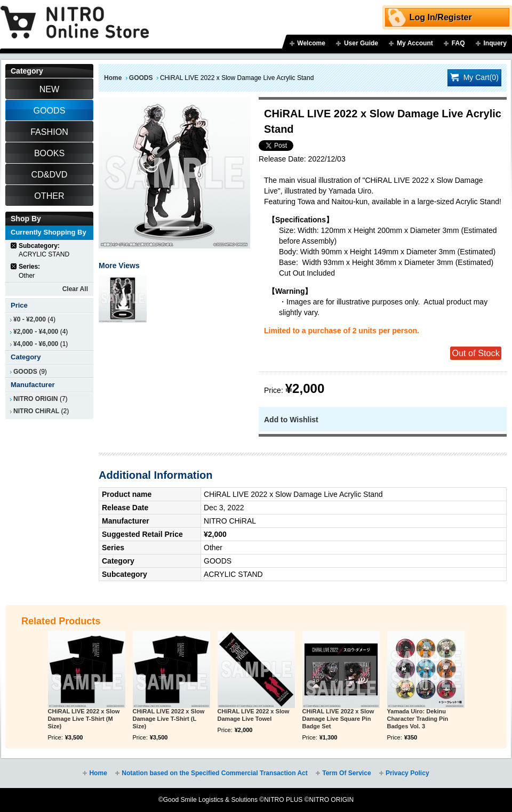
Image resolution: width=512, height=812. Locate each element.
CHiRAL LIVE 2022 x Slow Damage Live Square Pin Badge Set (338, 719)
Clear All (75, 289)
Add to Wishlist (291, 420)
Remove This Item (14, 246)
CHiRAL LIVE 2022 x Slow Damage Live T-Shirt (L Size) (169, 719)
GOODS (141, 78)
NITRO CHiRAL (36, 411)
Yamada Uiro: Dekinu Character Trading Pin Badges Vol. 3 (418, 719)
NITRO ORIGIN (36, 399)
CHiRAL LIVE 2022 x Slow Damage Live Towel (254, 715)
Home (113, 78)
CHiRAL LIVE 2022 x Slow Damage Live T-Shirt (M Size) (84, 719)
